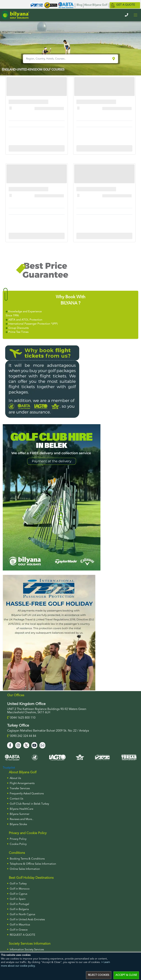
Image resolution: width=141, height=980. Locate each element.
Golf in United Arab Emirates (27, 920)
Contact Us (16, 799)
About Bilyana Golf (96, 5)
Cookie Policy (18, 844)
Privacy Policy (18, 839)
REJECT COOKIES (99, 975)
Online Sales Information (25, 869)
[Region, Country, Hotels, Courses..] (67, 59)
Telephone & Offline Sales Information (33, 864)
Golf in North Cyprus (22, 915)
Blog (79, 5)
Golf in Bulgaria (19, 909)
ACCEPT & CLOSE (126, 975)
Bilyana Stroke (18, 824)
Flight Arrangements (22, 783)
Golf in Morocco (20, 889)
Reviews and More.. (22, 819)
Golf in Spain (18, 899)
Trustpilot (9, 768)
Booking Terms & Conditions (27, 859)
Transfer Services (20, 789)
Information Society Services (27, 950)
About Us (15, 778)
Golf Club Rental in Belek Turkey (29, 804)
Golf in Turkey (18, 884)
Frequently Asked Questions (27, 794)
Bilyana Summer (20, 814)
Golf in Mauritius (20, 925)
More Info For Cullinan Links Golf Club (37, 148)
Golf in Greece (19, 930)
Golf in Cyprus (18, 894)
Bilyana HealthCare (21, 809)
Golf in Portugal (19, 904)
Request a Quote (22, 935)
